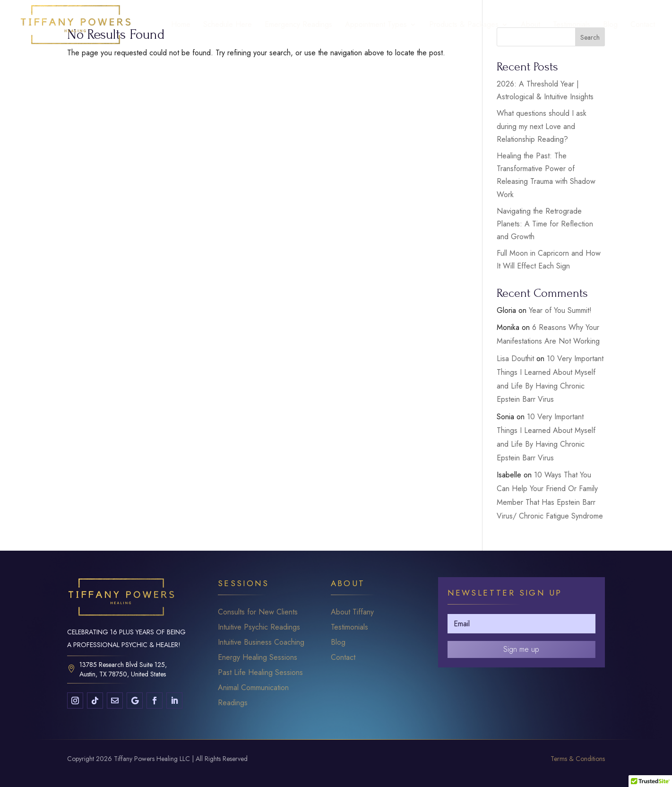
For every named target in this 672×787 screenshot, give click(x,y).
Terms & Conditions (578, 759)
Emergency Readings (298, 26)
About (530, 26)
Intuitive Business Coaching (261, 642)
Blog (610, 26)
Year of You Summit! (560, 310)
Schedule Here (228, 26)
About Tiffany (352, 612)
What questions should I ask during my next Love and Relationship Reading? (542, 126)
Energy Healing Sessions (258, 657)
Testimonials (572, 26)
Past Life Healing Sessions (260, 672)
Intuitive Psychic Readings (259, 627)
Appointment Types (376, 26)
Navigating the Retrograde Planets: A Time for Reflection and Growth (545, 224)
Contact (643, 26)
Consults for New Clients (258, 612)
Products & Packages (464, 26)
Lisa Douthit (515, 359)
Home (181, 26)
